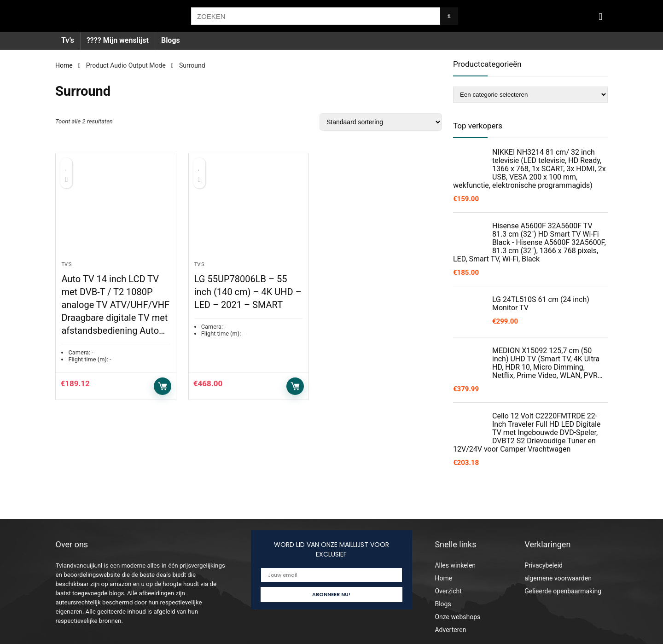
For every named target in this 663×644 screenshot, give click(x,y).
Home (64, 65)
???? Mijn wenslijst (118, 40)
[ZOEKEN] (449, 16)
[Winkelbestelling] (381, 122)
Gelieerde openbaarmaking (563, 591)
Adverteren (450, 630)
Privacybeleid (544, 565)
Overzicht (448, 591)
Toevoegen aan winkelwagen (163, 386)
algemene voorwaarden (558, 578)
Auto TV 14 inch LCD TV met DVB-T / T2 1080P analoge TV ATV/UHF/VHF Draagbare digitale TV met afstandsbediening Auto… (115, 305)
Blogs (171, 40)
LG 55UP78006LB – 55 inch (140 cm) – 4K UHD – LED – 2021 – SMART (248, 292)
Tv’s (68, 40)
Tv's (66, 264)
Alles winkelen (455, 565)
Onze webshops (457, 617)
